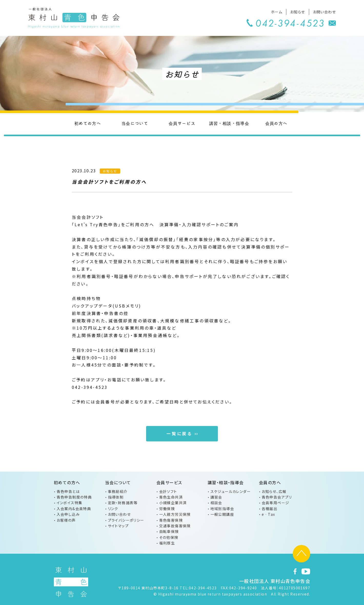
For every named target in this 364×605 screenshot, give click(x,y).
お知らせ (298, 12)
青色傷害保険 (171, 520)
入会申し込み (68, 514)
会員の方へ (276, 123)
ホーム (277, 12)
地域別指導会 (222, 509)
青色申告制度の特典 (74, 497)
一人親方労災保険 (175, 514)
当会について (135, 123)
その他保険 (169, 537)
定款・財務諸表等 (123, 503)
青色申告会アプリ (277, 497)
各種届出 (270, 509)
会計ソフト (168, 491)
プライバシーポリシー (126, 520)
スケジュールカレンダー (231, 491)
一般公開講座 (222, 514)
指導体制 (116, 497)
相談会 (216, 503)
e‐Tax (269, 514)
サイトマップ (118, 526)
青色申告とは (68, 491)
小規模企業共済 (173, 503)
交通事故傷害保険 (175, 526)
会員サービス (182, 123)
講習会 (216, 497)
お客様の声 (66, 520)
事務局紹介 (118, 491)
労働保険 (167, 509)
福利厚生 (167, 543)
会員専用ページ (276, 503)
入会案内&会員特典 (74, 509)
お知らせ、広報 (274, 491)
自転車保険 (169, 531)
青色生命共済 (171, 497)
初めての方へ (88, 123)
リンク (113, 509)
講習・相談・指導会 (229, 123)
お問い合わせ (324, 12)
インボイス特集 (70, 503)
